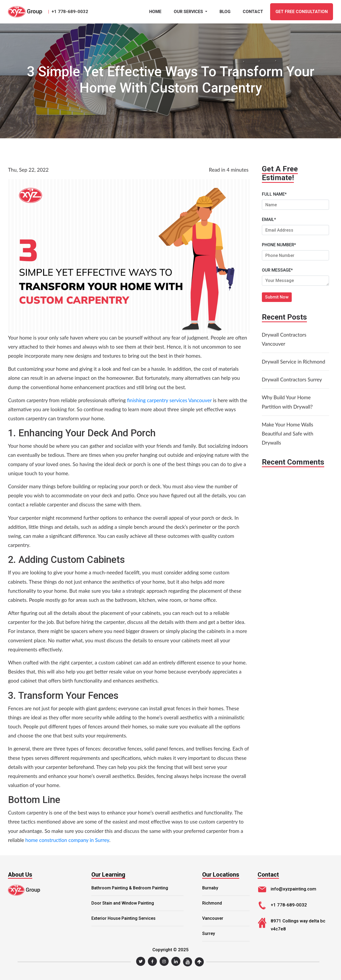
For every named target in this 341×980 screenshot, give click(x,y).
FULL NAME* (274, 194)
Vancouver (213, 918)
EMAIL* (269, 219)
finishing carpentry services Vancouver (169, 400)
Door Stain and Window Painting (123, 903)
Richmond (212, 903)
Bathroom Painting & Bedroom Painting (130, 888)
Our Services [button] (189, 12)
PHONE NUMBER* (279, 245)
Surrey (209, 933)
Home (155, 12)
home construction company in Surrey (67, 840)
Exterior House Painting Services (123, 918)
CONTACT (253, 12)
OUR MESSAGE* (277, 270)
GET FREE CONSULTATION (302, 12)
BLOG (225, 12)
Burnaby (210, 888)
